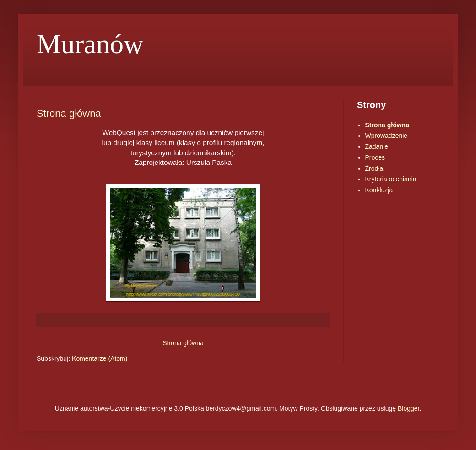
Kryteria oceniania (391, 179)
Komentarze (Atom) (100, 358)
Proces (375, 157)
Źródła (374, 168)
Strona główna (69, 113)
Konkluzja (379, 190)
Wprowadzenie (387, 136)
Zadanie (377, 146)
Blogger (408, 408)
